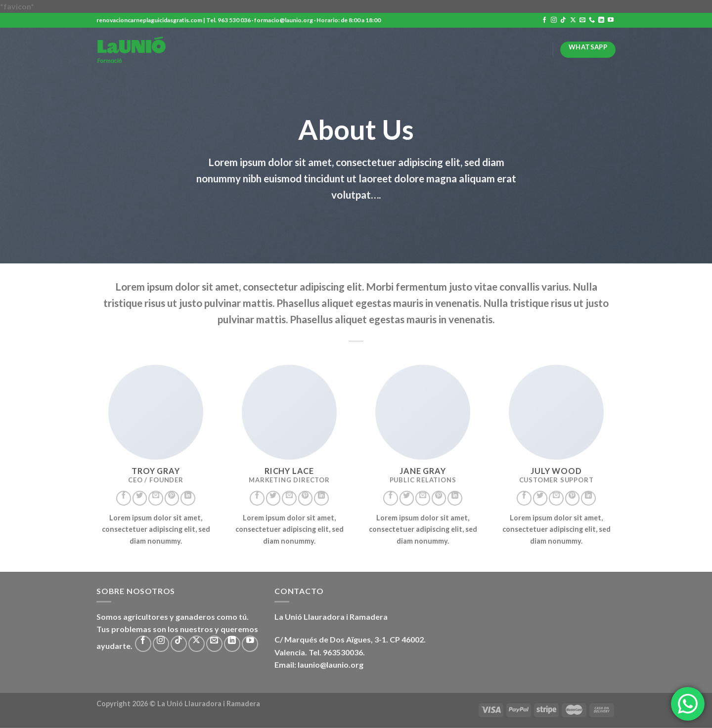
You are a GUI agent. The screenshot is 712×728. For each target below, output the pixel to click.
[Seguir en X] (573, 20)
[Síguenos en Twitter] (140, 498)
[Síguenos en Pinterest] (172, 498)
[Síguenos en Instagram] (554, 20)
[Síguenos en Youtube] (611, 20)
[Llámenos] (592, 20)
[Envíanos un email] (582, 20)
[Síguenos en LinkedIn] (601, 20)
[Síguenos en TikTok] (563, 20)
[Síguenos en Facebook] (544, 20)
